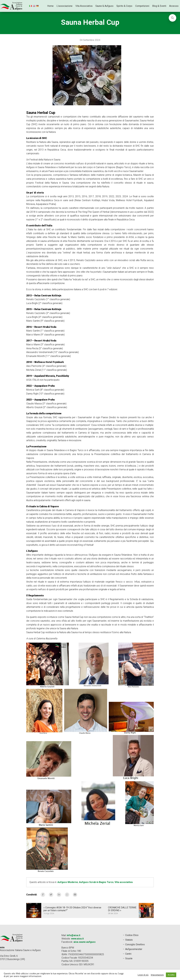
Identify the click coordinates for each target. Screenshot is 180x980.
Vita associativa (124, 882)
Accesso (174, 6)
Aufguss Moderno (68, 882)
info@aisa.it (73, 935)
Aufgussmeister (134, 949)
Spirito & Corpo (124, 6)
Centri (128, 954)
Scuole (129, 958)
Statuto (129, 940)
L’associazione (64, 6)
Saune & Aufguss (104, 6)
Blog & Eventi (159, 6)
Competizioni (142, 6)
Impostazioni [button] (157, 975)
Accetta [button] (171, 975)
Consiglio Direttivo (135, 944)
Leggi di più (143, 975)
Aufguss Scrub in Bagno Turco (96, 882)
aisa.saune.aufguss (85, 942)
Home (50, 6)
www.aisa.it (77, 939)
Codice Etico (132, 935)
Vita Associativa (84, 6)
